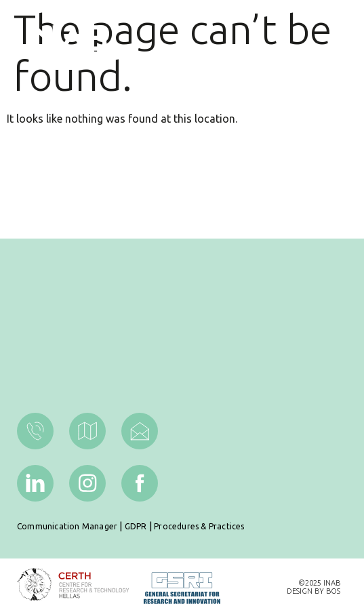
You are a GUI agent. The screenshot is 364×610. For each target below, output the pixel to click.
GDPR (136, 526)
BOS (333, 591)
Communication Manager (67, 526)
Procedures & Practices (199, 526)
